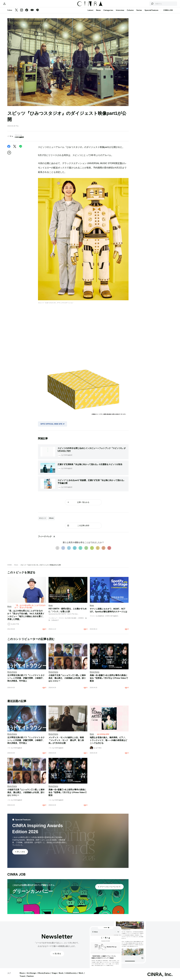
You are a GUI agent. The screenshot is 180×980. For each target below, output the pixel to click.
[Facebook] (27, 13)
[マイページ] (12, 5)
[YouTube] (32, 13)
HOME (10, 567)
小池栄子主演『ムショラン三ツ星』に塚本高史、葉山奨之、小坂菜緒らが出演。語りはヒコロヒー (67, 681)
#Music (51, 521)
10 (109, 550)
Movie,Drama (44, 975)
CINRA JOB (168, 13)
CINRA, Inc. (160, 977)
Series (139, 13)
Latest (90, 13)
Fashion (30, 979)
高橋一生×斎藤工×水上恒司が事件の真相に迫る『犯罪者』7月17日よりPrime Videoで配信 (109, 681)
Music (16, 567)
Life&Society (71, 975)
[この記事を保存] (9, 155)
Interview (120, 13)
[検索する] (144, 5)
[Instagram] (22, 13)
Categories (108, 13)
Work (81, 975)
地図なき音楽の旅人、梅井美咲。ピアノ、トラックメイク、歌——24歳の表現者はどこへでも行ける (109, 743)
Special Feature (151, 13)
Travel (22, 979)
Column (130, 13)
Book (61, 975)
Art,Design (32, 975)
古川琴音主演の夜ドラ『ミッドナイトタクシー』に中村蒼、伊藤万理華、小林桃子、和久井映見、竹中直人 (26, 681)
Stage (54, 975)
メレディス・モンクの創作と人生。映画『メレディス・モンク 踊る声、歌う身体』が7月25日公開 (66, 743)
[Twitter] (16, 13)
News (98, 13)
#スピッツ (43, 521)
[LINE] (37, 13)
